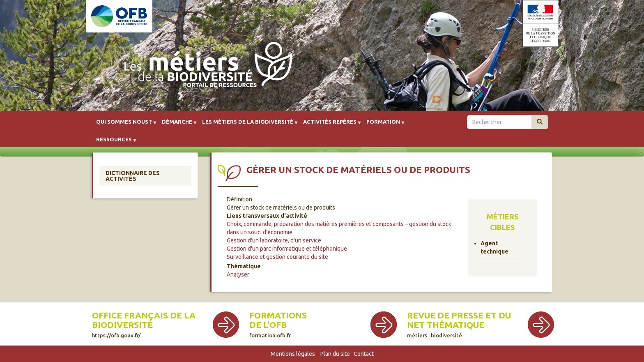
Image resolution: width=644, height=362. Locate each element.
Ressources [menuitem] (114, 142)
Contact (364, 354)
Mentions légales (293, 354)
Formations (278, 315)
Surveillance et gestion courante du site (277, 257)
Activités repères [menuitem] (330, 125)
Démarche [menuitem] (177, 125)
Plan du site (335, 354)
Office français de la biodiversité (144, 324)
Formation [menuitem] (383, 125)
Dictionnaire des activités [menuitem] (133, 176)
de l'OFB (268, 325)
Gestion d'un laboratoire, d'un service (274, 240)
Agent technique (494, 247)
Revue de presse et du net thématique (459, 324)
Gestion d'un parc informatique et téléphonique (287, 249)
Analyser (238, 274)
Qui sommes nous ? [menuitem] (124, 125)
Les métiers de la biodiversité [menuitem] (248, 125)
